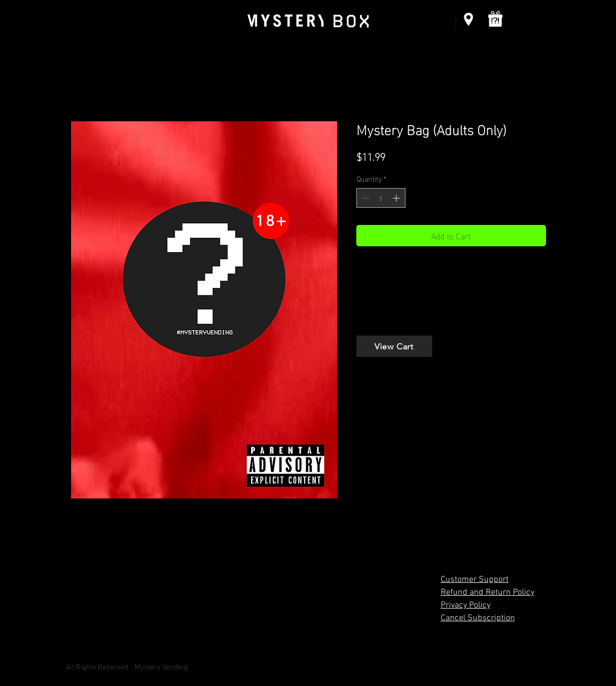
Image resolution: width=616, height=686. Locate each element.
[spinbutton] (381, 198)
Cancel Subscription (478, 618)
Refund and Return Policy (488, 593)
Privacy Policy (466, 605)
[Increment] (397, 198)
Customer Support (475, 580)
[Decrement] (365, 198)
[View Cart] (394, 346)
